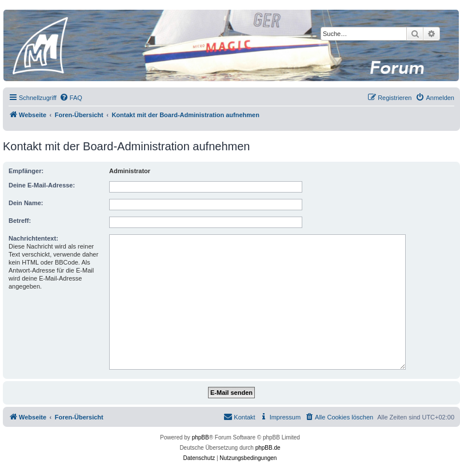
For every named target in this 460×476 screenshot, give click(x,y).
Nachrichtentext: (33, 238)
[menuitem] (71, 98)
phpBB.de (268, 448)
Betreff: (20, 221)
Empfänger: (26, 171)
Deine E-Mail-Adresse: (42, 185)
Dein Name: (26, 203)
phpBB (201, 437)
